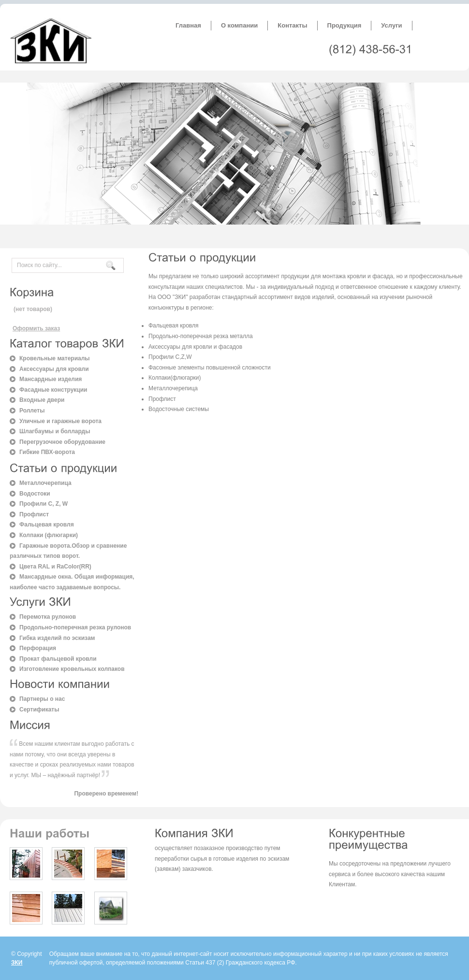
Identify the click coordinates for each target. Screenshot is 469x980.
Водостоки (35, 494)
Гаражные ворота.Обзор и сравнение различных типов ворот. (68, 551)
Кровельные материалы (55, 358)
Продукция (344, 25)
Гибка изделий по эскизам (57, 638)
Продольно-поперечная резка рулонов (75, 627)
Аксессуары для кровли (54, 369)
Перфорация (38, 648)
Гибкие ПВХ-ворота (47, 452)
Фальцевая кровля (47, 525)
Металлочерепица (45, 483)
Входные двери (42, 400)
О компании (239, 25)
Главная (188, 25)
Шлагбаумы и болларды (55, 431)
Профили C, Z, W (44, 504)
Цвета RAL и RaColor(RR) (55, 567)
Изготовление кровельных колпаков (72, 669)
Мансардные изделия (51, 379)
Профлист (34, 514)
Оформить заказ (36, 328)
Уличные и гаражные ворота (60, 421)
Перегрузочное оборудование (62, 442)
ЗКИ (17, 963)
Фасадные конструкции (53, 390)
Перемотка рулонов (48, 617)
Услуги (391, 25)
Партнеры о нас (42, 699)
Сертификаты (39, 710)
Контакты (292, 25)
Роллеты (32, 411)
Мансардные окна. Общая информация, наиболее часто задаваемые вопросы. (72, 582)
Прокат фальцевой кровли (58, 659)
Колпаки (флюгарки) (49, 535)
